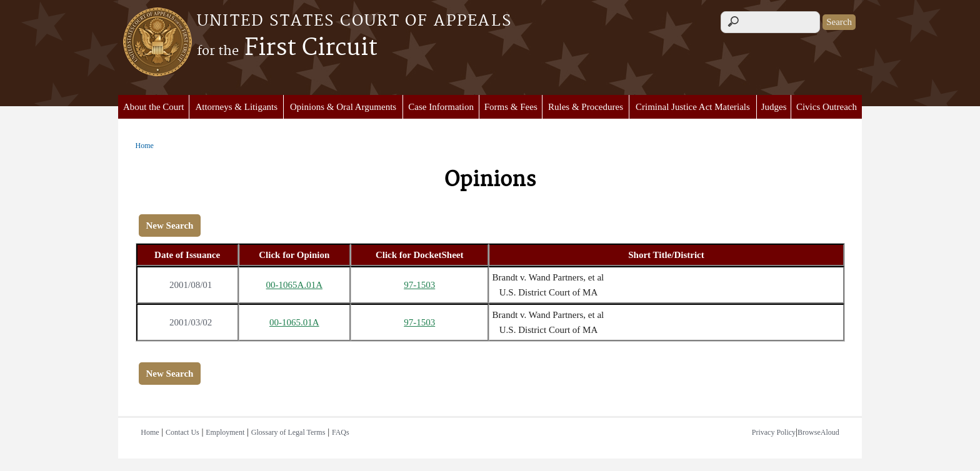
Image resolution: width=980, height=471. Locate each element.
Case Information (441, 107)
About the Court (154, 107)
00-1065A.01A (294, 285)
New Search (170, 226)
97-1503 (419, 285)
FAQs (341, 432)
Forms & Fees (511, 107)
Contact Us (182, 432)
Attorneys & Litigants (236, 107)
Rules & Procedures (586, 107)
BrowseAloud (818, 432)
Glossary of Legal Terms (288, 432)
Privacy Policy (774, 432)
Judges (774, 107)
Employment (225, 432)
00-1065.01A (294, 322)
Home (145, 146)
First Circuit (287, 48)
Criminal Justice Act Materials (693, 107)
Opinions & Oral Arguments (343, 107)
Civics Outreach (827, 107)
